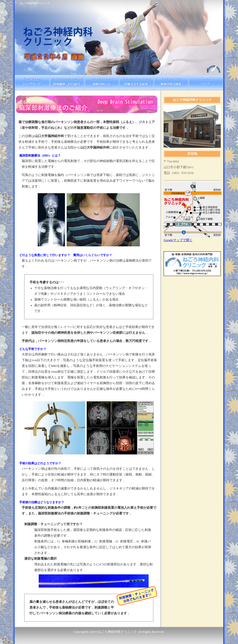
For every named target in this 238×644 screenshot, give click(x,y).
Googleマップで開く (178, 240)
